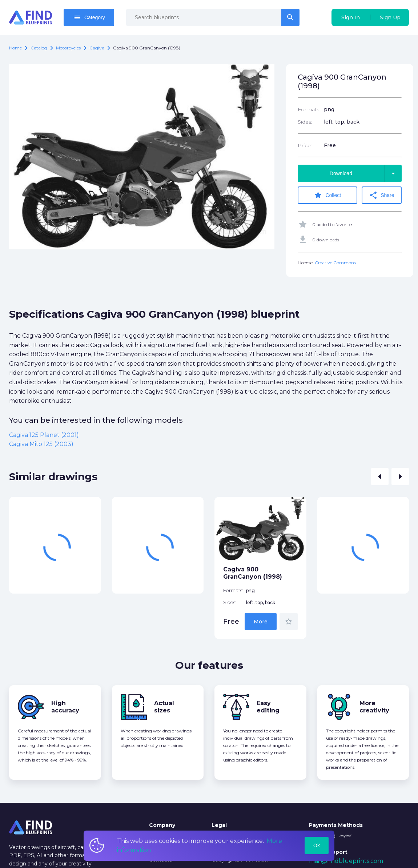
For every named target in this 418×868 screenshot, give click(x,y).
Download (366, 173)
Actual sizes (164, 707)
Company (162, 825)
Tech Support (328, 852)
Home (15, 48)
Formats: (309, 109)
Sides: (305, 122)
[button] (380, 477)
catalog (39, 48)
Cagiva (97, 48)
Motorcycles (68, 48)
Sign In (351, 17)
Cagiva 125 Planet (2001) (44, 435)
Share (381, 195)
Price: (305, 145)
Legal (219, 825)
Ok (317, 845)
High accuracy (65, 707)
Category (89, 17)
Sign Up (390, 17)
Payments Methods (336, 825)
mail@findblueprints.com (346, 861)
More (261, 622)
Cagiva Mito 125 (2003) (41, 444)
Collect (327, 195)
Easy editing (268, 707)
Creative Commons (335, 263)
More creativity (374, 707)
